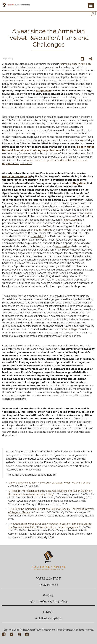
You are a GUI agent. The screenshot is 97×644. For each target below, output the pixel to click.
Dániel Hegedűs (72, 329)
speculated (70, 220)
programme (43, 91)
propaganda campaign (16, 176)
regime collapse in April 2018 (76, 64)
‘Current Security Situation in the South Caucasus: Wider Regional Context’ (49, 483)
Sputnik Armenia (43, 230)
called (88, 213)
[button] (93, 14)
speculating (38, 236)
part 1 (58, 246)
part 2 (66, 246)
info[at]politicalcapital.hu (49, 618)
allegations (79, 183)
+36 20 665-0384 (48, 585)
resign (81, 140)
